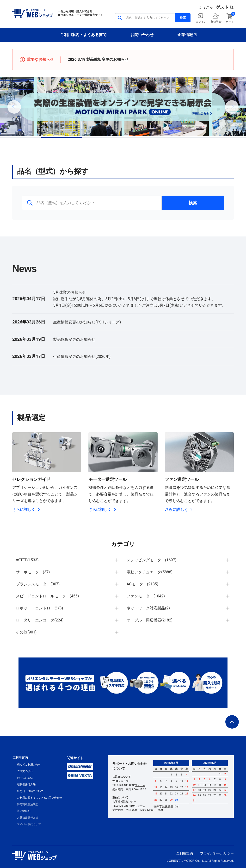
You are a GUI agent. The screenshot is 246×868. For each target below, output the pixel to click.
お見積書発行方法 (28, 818)
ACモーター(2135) (142, 584)
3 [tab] (102, 137)
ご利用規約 (184, 853)
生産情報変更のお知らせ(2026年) (82, 356)
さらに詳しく (24, 510)
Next (232, 107)
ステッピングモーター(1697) (151, 560)
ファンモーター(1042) (146, 596)
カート (230, 22)
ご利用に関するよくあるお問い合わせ (40, 798)
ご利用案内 (20, 758)
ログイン (201, 22)
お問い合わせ (142, 35)
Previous (14, 107)
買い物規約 (24, 811)
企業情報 (185, 35)
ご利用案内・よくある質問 (83, 35)
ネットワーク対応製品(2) (148, 608)
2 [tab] (62, 137)
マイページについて (29, 824)
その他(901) (26, 632)
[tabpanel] (123, 107)
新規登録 (216, 22)
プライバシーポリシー (217, 853)
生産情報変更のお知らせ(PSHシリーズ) (87, 322)
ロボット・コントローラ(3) (39, 608)
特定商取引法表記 (28, 804)
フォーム (140, 785)
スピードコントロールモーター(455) (47, 596)
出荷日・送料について (30, 791)
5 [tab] (185, 137)
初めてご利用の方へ (29, 765)
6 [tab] (225, 137)
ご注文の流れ (25, 771)
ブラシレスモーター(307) (38, 584)
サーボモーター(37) (33, 572)
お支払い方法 (25, 778)
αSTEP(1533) (27, 560)
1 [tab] (21, 137)
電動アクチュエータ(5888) (150, 572)
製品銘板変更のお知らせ (107, 59)
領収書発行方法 (26, 784)
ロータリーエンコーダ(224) (40, 620)
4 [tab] (144, 137)
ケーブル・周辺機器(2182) (150, 620)
